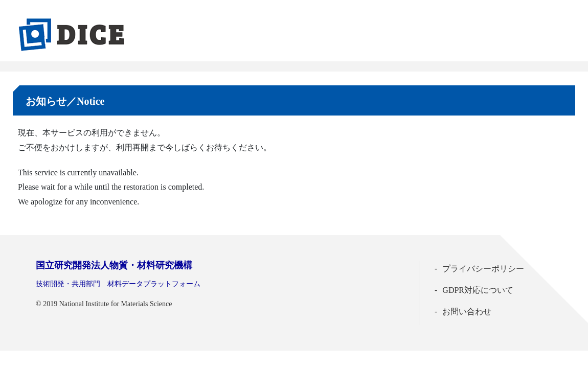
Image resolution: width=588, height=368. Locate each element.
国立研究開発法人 (114, 265)
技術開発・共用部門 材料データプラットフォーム (118, 284)
